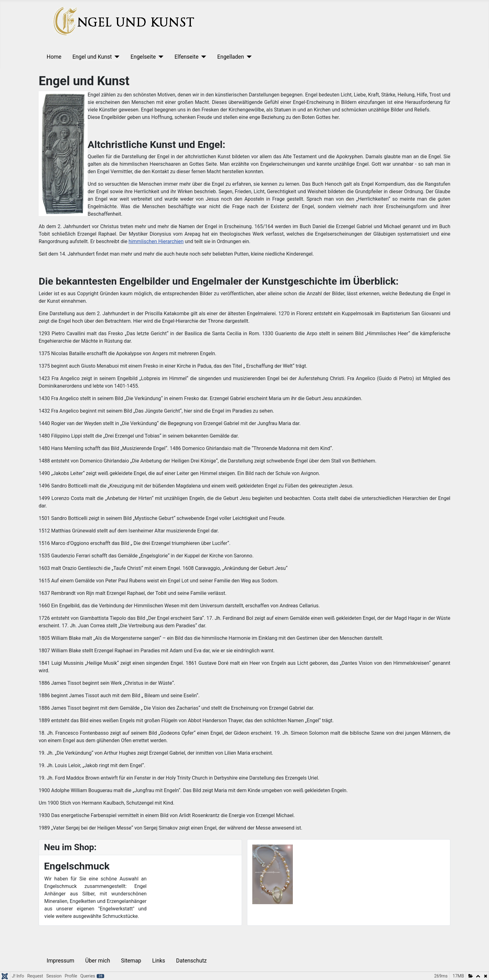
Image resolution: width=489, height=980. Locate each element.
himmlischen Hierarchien (156, 241)
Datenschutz (191, 961)
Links (159, 961)
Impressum (61, 961)
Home (54, 57)
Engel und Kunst (92, 57)
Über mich (98, 961)
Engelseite (143, 57)
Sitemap (131, 961)
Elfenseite (186, 57)
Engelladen (230, 57)
